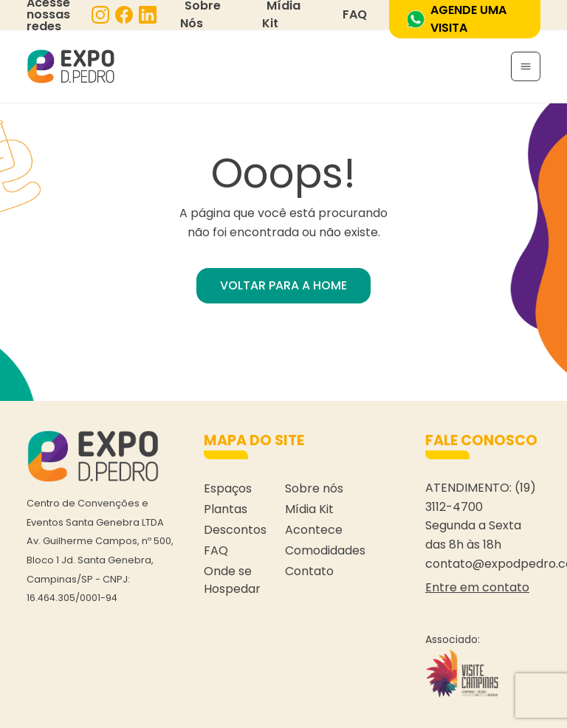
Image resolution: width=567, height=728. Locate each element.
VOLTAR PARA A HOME (283, 285)
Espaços (228, 488)
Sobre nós (314, 488)
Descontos (235, 530)
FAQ (355, 14)
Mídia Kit (309, 509)
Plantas (226, 509)
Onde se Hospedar (232, 580)
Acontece (314, 530)
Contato (309, 571)
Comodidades (325, 550)
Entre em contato (477, 587)
